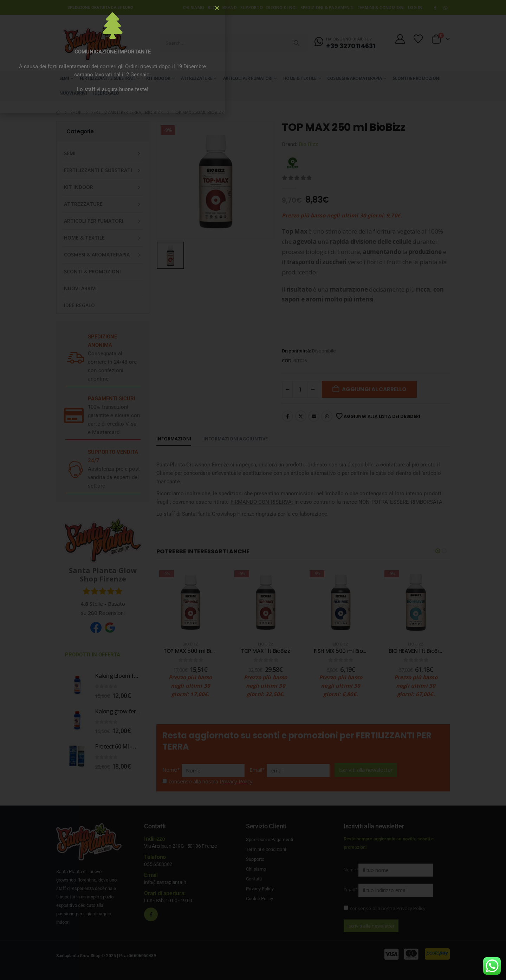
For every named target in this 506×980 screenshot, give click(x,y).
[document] (253, 490)
